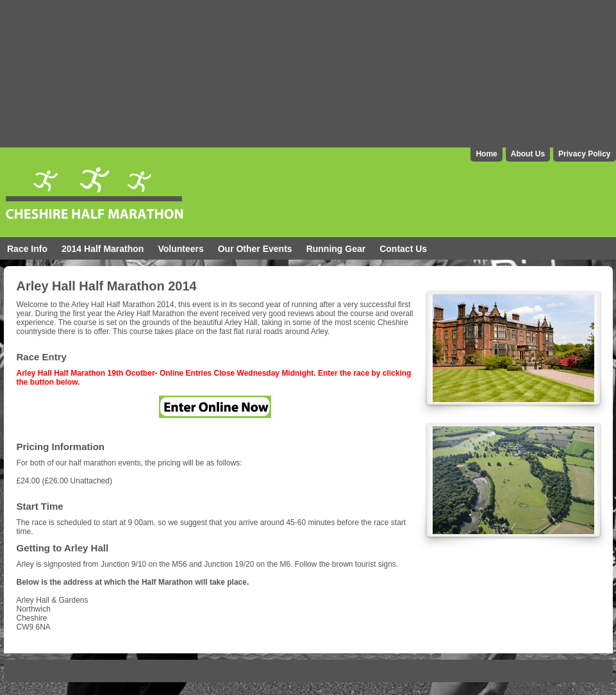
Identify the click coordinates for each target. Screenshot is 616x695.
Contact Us (403, 249)
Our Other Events (255, 249)
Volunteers (180, 249)
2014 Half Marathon (103, 249)
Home (486, 154)
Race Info (27, 249)
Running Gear (336, 249)
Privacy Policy (584, 154)
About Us (528, 154)
